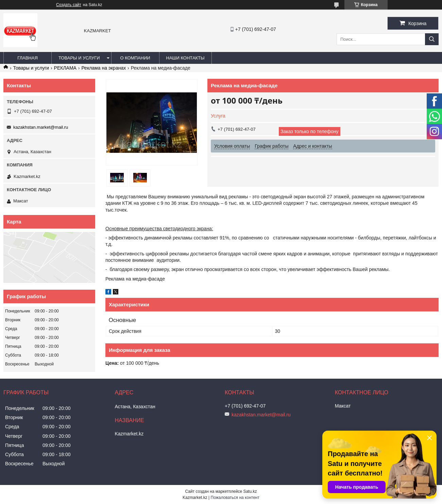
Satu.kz (250, 491)
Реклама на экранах (104, 68)
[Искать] (432, 39)
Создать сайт (69, 5)
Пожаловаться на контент (235, 498)
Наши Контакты (185, 58)
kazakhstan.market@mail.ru (41, 127)
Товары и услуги (79, 58)
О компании (135, 58)
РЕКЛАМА (65, 68)
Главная (28, 58)
